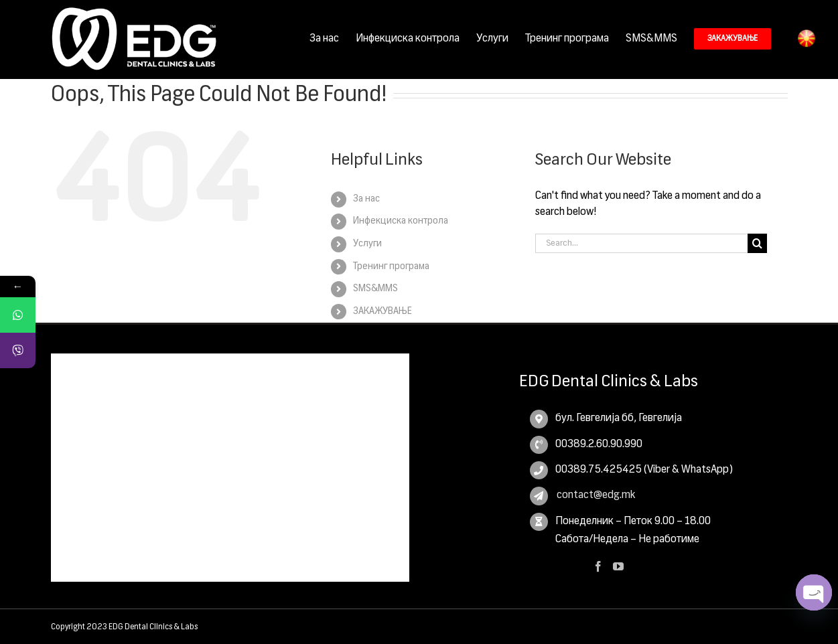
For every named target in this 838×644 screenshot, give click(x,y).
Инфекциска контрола (401, 220)
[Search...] (642, 243)
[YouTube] (618, 566)
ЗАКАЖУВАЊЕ (382, 311)
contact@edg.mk (595, 495)
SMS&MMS (375, 288)
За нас (366, 198)
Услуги (367, 243)
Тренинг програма (391, 266)
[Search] (757, 243)
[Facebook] (598, 566)
